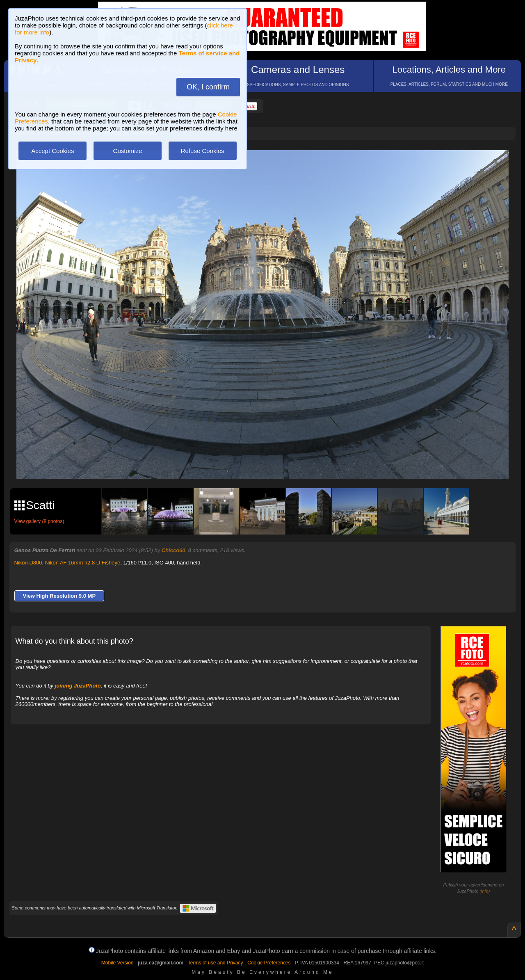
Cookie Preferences (269, 963)
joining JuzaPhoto (78, 686)
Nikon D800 (28, 563)
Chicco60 (173, 550)
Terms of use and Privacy (216, 963)
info (485, 891)
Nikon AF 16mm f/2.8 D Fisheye (83, 563)
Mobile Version (118, 963)
